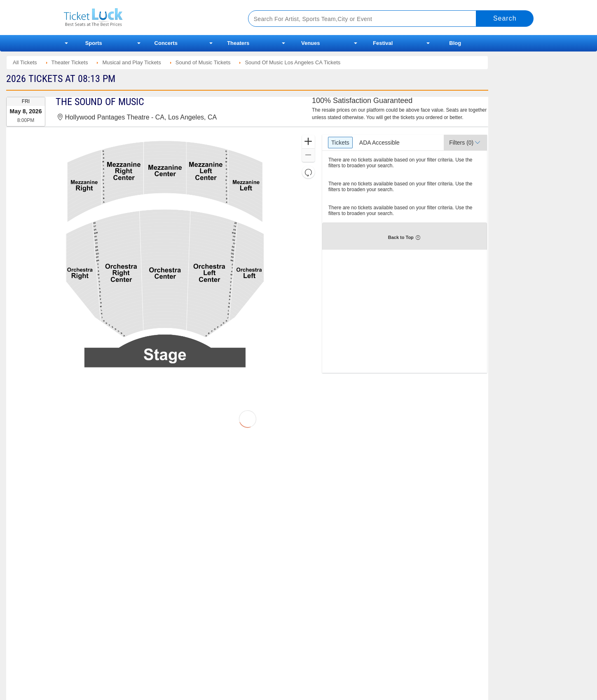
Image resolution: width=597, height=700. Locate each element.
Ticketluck (146, 18)
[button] (308, 142)
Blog (455, 43)
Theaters (238, 43)
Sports (94, 43)
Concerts (166, 43)
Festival (383, 43)
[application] (165, 254)
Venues (311, 43)
